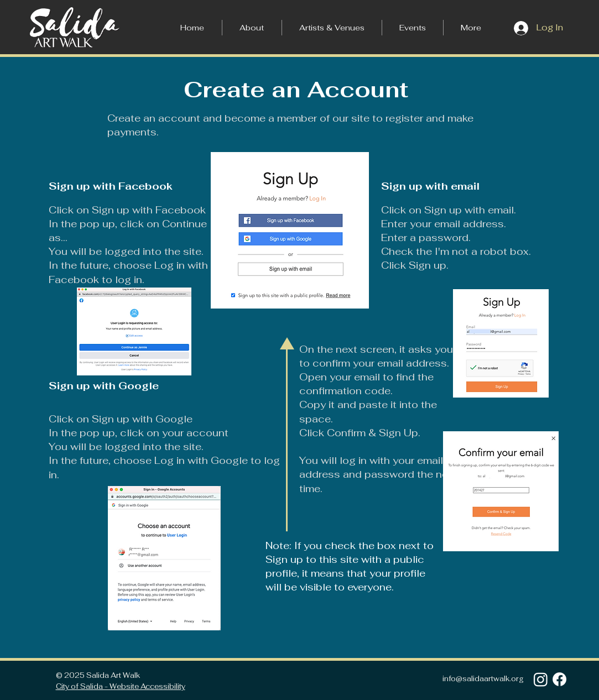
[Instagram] (541, 679)
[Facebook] (559, 679)
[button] (471, 28)
